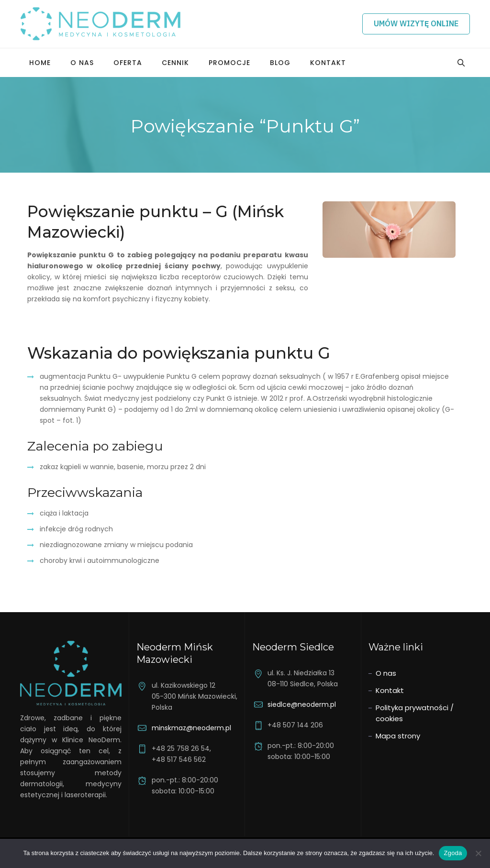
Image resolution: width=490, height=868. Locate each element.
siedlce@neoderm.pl (302, 704)
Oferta (128, 63)
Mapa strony (398, 736)
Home (40, 63)
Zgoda (453, 853)
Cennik (175, 63)
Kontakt (328, 63)
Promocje (229, 63)
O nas (82, 63)
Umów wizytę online (416, 23)
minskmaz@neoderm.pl (191, 728)
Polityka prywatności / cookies (415, 713)
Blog (280, 63)
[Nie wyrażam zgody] (478, 853)
